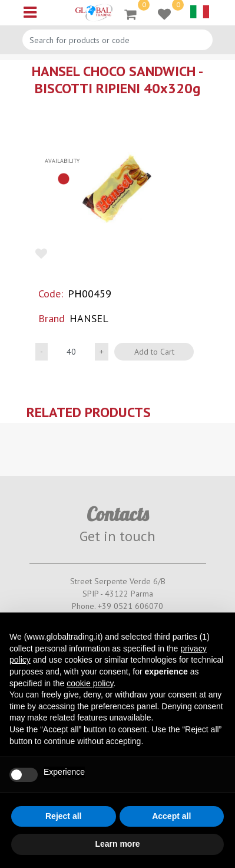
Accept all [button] (171, 816)
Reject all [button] (63, 816)
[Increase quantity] (102, 352)
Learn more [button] (117, 844)
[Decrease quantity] (42, 352)
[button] (117, 189)
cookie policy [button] (90, 683)
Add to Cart (154, 352)
